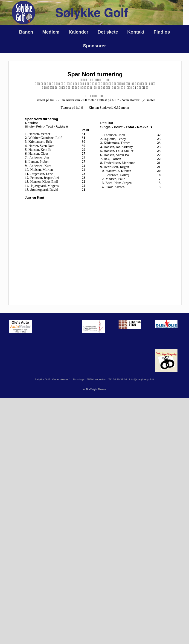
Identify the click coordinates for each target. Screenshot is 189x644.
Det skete (108, 32)
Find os (162, 32)
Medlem (51, 32)
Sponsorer (94, 46)
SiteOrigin (91, 389)
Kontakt (136, 32)
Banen (26, 32)
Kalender (79, 32)
